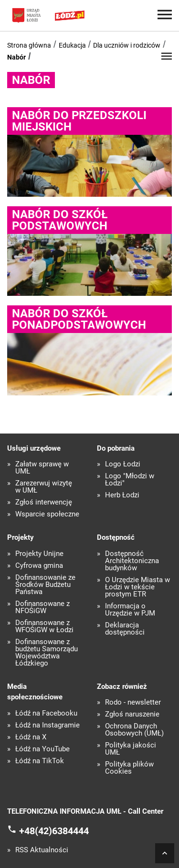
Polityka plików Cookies (129, 768)
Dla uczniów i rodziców (127, 45)
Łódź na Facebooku (46, 713)
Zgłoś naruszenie (132, 714)
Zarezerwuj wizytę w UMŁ (44, 487)
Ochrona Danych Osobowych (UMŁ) (134, 730)
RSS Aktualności (42, 850)
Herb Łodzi (122, 495)
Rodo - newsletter (133, 702)
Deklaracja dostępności (125, 629)
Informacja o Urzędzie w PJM (130, 610)
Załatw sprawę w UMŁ (42, 468)
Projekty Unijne (39, 554)
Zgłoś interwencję (44, 502)
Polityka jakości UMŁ (131, 749)
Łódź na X (31, 737)
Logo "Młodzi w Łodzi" (130, 480)
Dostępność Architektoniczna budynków (132, 561)
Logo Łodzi (123, 464)
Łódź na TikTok (40, 761)
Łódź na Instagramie (47, 725)
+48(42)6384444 (54, 830)
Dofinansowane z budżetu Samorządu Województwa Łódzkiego (47, 653)
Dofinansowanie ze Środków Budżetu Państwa (45, 585)
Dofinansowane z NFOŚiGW (42, 607)
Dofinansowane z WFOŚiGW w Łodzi (44, 626)
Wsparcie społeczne (47, 514)
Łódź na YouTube (42, 749)
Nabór (16, 57)
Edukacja (72, 45)
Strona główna (29, 45)
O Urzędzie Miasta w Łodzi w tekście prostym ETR (137, 587)
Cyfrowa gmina (39, 566)
